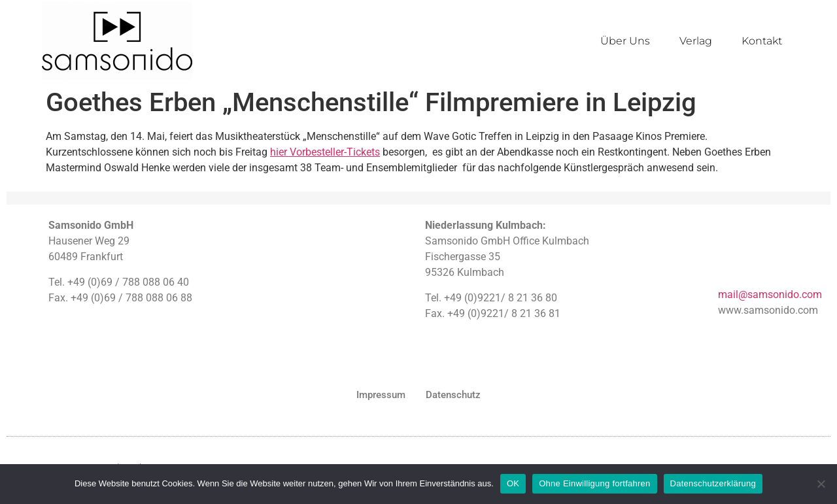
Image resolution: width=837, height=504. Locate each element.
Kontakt (762, 41)
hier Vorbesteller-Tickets (325, 152)
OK (513, 483)
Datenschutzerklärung (713, 483)
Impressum (381, 395)
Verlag (696, 41)
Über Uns (625, 41)
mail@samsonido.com (770, 294)
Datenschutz (453, 395)
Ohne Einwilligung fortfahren (594, 483)
